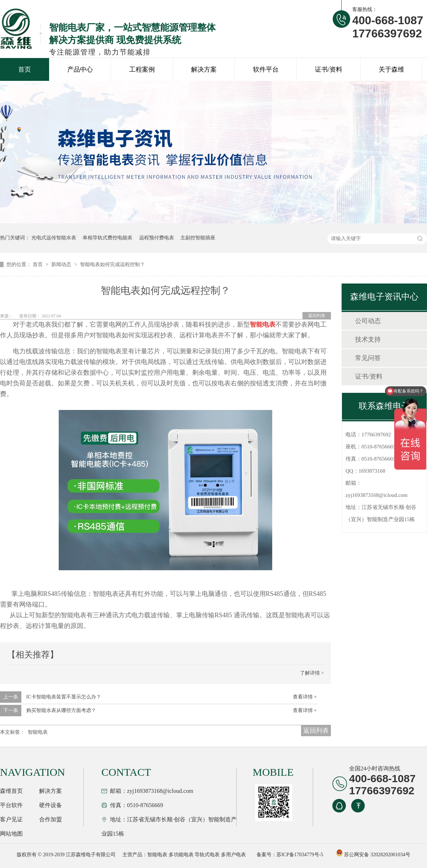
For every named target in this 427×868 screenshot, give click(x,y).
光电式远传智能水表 (54, 238)
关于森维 (391, 69)
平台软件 (11, 805)
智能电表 (38, 732)
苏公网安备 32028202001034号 (373, 855)
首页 (25, 69)
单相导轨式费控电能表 (107, 238)
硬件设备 (51, 805)
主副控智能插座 (198, 238)
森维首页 (11, 791)
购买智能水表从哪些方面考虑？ (61, 710)
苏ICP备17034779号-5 (300, 855)
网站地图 (11, 834)
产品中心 (80, 69)
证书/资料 (329, 69)
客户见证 (11, 819)
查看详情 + (305, 697)
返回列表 (317, 316)
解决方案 (204, 69)
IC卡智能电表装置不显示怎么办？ (64, 697)
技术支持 (368, 339)
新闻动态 (62, 264)
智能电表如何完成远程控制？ (112, 264)
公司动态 (368, 321)
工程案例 (142, 69)
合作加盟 (51, 819)
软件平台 (266, 69)
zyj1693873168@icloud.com (376, 495)
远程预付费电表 (157, 238)
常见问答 (368, 358)
